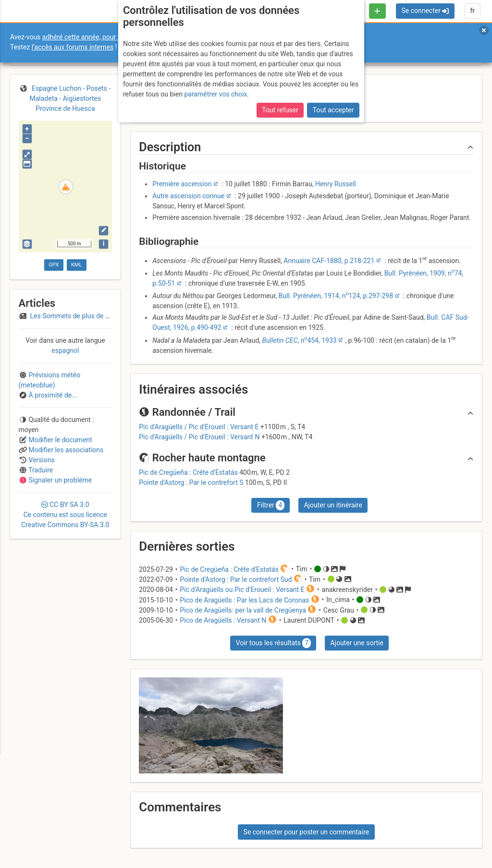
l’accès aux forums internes (73, 47)
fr (472, 11)
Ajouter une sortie (357, 643)
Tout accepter (333, 110)
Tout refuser (280, 110)
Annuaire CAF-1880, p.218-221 (329, 261)
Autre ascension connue (188, 196)
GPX (54, 265)
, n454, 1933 (300, 340)
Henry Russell (336, 184)
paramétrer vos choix (215, 94)
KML (76, 265)
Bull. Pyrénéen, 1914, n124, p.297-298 (336, 296)
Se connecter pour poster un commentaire (307, 832)
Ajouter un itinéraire (333, 505)
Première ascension (182, 184)
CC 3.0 (65, 515)
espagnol (65, 350)
